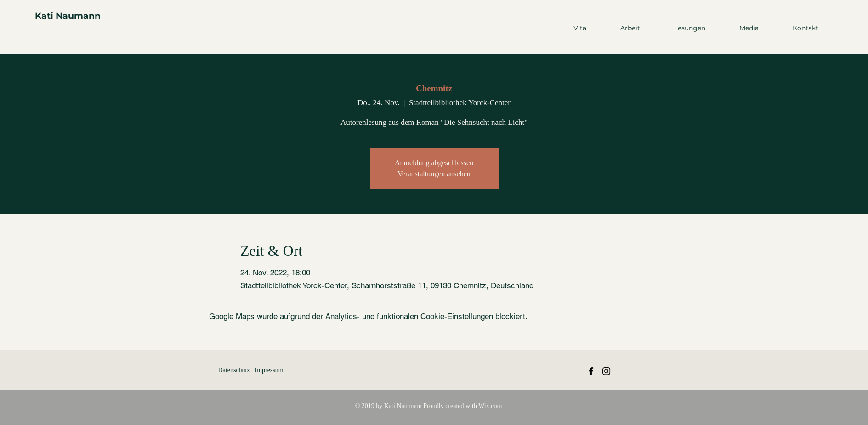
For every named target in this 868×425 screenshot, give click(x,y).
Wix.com (490, 406)
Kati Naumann (68, 16)
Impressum (269, 370)
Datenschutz (234, 370)
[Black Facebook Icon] (591, 371)
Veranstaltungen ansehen (434, 174)
